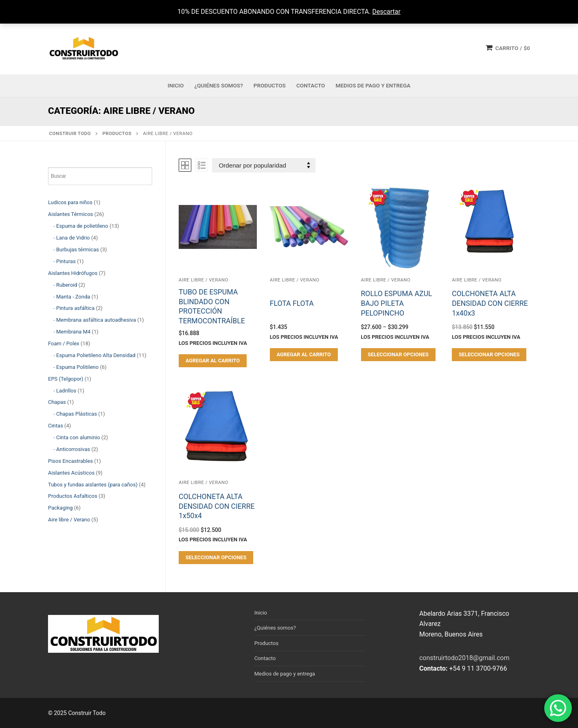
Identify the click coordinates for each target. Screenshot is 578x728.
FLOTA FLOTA (292, 303)
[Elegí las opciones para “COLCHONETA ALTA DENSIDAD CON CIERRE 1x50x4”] (216, 558)
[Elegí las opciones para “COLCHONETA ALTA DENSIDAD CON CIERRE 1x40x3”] (489, 355)
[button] (213, 361)
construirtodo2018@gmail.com (464, 658)
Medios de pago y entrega (285, 674)
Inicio (261, 613)
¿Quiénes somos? (275, 628)
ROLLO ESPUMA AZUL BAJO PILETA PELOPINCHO (397, 303)
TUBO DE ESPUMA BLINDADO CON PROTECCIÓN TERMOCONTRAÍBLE (212, 306)
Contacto (265, 658)
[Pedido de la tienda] (264, 165)
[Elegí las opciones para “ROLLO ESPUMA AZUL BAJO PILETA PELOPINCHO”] (398, 355)
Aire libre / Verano (204, 280)
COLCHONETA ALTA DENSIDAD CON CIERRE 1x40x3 (490, 303)
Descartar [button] (386, 12)
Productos (266, 643)
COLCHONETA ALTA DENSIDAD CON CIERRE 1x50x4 (217, 506)
